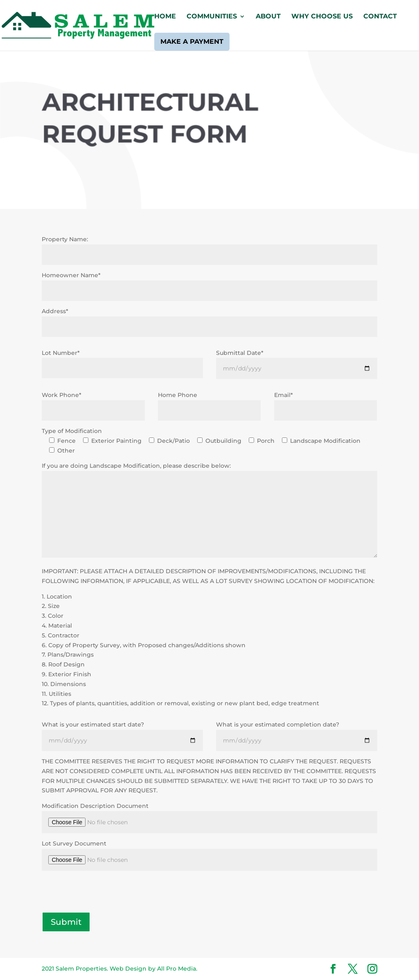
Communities (212, 17)
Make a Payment (192, 41)
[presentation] (104, 893)
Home (165, 17)
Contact (380, 17)
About (268, 17)
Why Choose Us (322, 17)
